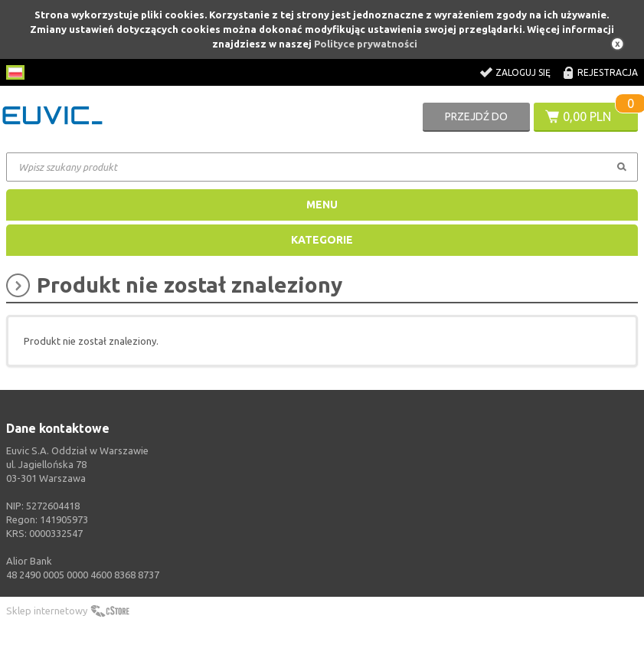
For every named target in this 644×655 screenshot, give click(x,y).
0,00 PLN (587, 116)
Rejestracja (608, 72)
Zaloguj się (523, 72)
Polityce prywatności (366, 44)
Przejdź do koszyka (476, 121)
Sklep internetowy (47, 611)
